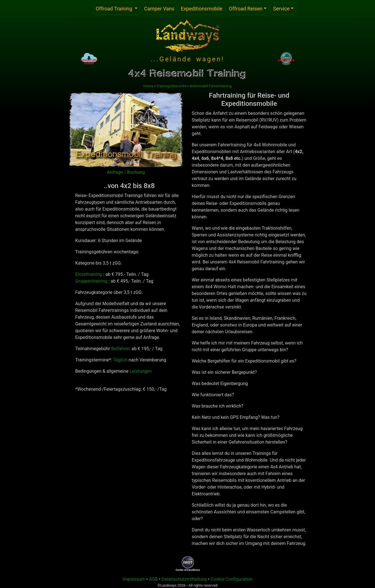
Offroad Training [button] (118, 8)
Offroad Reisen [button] (246, 9)
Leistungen (141, 371)
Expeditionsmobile (202, 9)
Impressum (134, 579)
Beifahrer (120, 349)
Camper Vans (159, 9)
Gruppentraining (91, 281)
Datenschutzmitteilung (184, 579)
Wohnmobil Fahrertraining (211, 86)
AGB (154, 579)
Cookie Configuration (231, 579)
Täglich (120, 360)
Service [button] (281, 9)
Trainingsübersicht (171, 86)
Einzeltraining (89, 274)
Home (148, 86)
